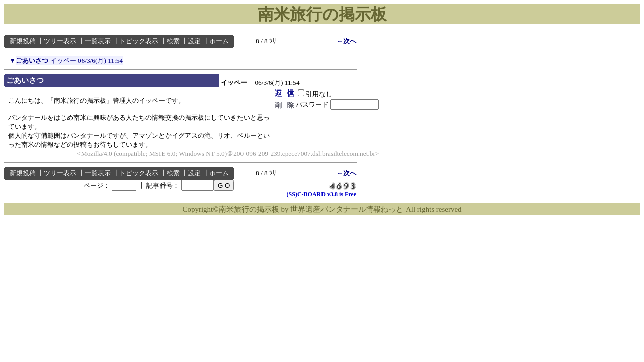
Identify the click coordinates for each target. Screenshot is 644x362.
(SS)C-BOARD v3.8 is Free (321, 194)
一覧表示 (98, 41)
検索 (173, 41)
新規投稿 (23, 41)
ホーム (219, 41)
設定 (194, 41)
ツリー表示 (60, 41)
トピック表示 (139, 41)
